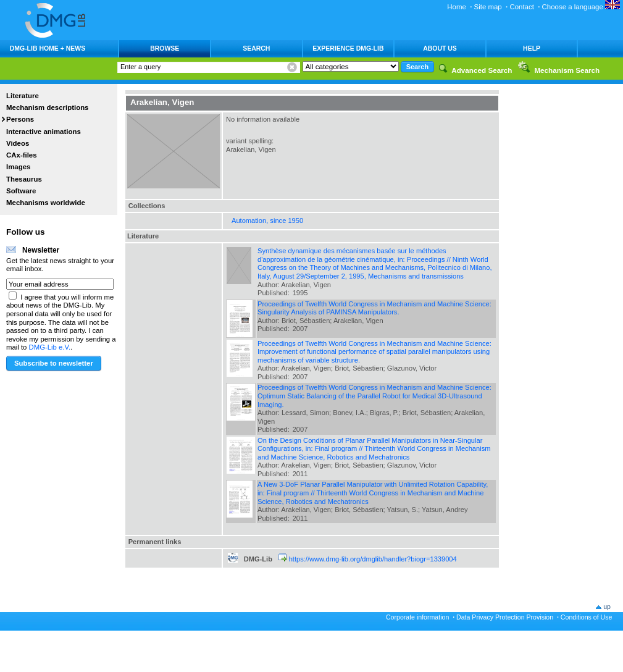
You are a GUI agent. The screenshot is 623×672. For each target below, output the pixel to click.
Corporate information (417, 617)
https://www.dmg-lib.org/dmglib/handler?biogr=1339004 (373, 559)
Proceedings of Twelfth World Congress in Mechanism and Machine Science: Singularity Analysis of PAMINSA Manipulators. (374, 308)
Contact (521, 7)
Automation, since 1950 (267, 220)
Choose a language (581, 7)
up (607, 607)
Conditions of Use (587, 617)
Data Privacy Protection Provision (505, 617)
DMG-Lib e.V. (50, 347)
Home (457, 7)
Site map (488, 7)
